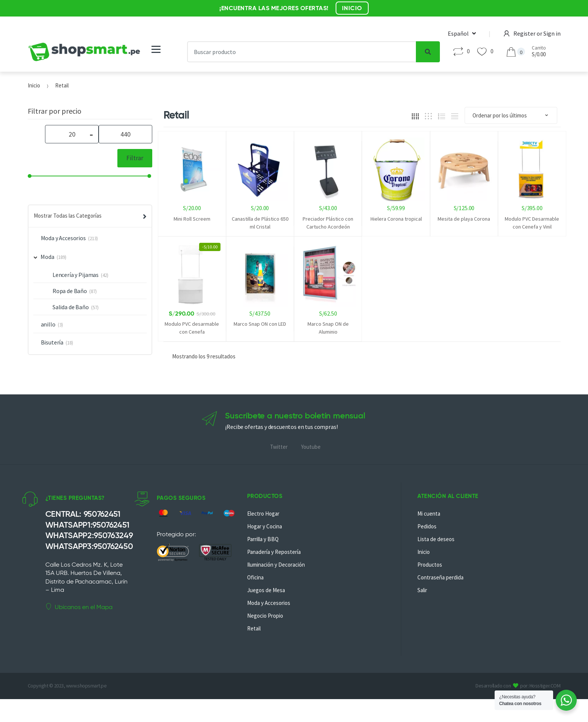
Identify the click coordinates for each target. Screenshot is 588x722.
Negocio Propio (265, 616)
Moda (44, 257)
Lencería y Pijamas (76, 275)
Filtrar (135, 158)
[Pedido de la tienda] (511, 115)
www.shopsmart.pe (86, 686)
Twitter (279, 447)
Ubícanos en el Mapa (79, 607)
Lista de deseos (436, 539)
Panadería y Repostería (274, 552)
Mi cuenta (429, 514)
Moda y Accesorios (63, 238)
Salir (422, 590)
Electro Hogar (263, 514)
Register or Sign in (532, 33)
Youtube (311, 447)
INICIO (352, 8)
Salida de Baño (71, 307)
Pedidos (427, 526)
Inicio (34, 85)
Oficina (255, 577)
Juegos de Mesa (266, 590)
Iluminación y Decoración (276, 565)
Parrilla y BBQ (263, 539)
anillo (48, 324)
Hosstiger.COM (545, 686)
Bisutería (52, 342)
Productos (430, 565)
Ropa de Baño (70, 291)
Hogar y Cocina (265, 526)
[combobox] (301, 52)
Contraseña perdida (440, 577)
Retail (254, 628)
